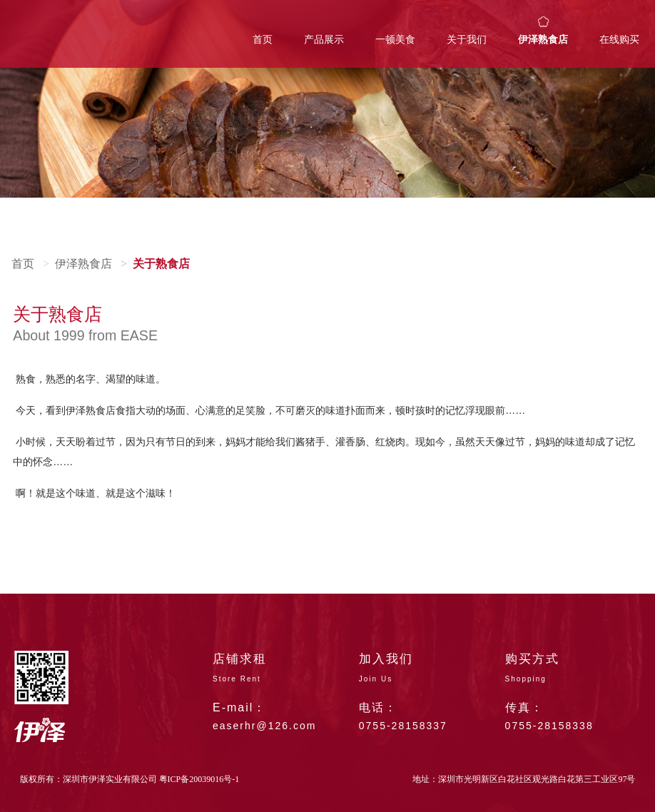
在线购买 (619, 40)
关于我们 (467, 40)
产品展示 (324, 40)
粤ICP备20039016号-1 (199, 779)
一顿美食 (395, 40)
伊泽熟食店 (543, 40)
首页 (263, 40)
